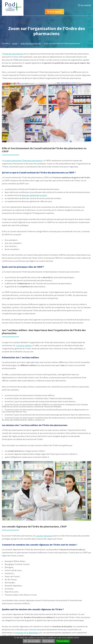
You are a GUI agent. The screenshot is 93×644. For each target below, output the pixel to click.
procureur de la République (27, 633)
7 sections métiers (24, 345)
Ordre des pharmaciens (13, 54)
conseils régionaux (44, 536)
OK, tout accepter (32, 641)
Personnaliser (63, 641)
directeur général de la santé (34, 195)
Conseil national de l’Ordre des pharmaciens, (24, 160)
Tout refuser (48, 641)
